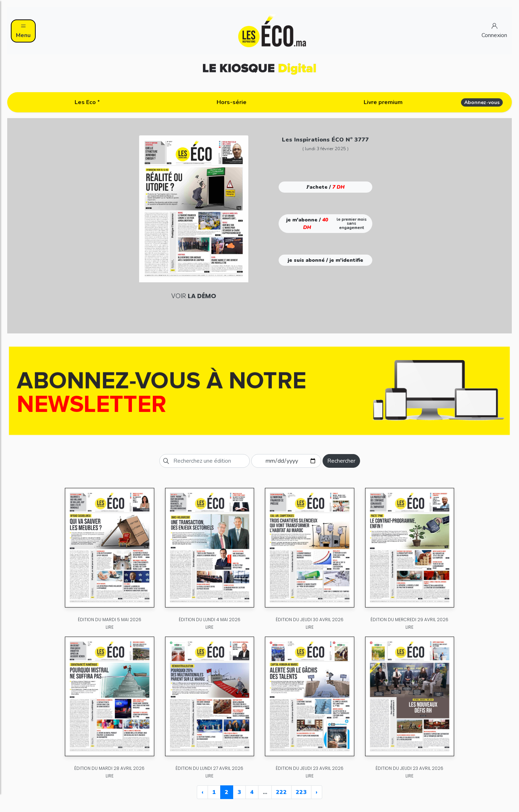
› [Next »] (317, 792)
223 (301, 792)
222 (281, 792)
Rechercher (341, 461)
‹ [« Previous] (202, 792)
